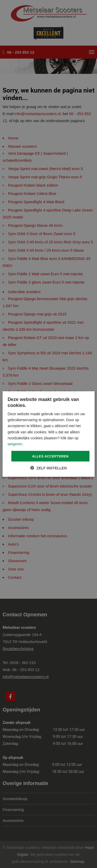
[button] (48, 468)
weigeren (15, 444)
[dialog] (48, 434)
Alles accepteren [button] (50, 456)
